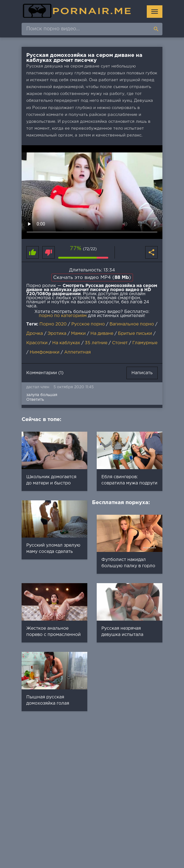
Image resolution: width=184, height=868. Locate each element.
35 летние (96, 343)
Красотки (37, 343)
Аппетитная (77, 352)
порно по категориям (63, 316)
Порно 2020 (53, 324)
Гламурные (145, 343)
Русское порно (88, 324)
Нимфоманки (45, 352)
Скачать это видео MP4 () (92, 278)
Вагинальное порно (132, 324)
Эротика (57, 334)
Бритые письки (135, 334)
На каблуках (66, 343)
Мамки (78, 334)
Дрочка (35, 334)
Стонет (120, 343)
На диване (102, 334)
